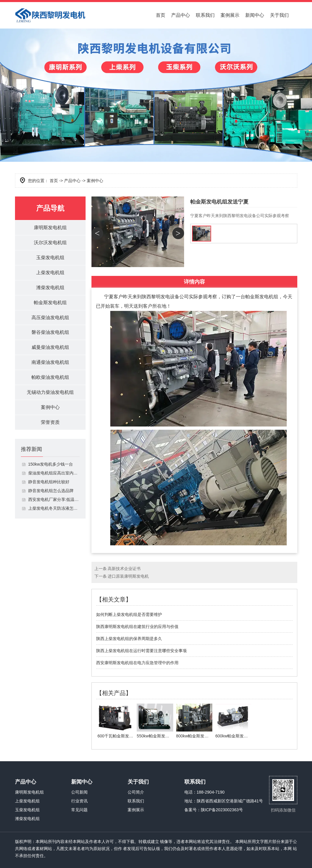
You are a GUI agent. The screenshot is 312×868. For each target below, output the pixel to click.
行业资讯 (79, 801)
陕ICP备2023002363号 (222, 810)
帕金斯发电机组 (50, 303)
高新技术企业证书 (124, 569)
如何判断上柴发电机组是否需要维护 (129, 614)
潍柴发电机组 (50, 288)
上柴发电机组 (50, 273)
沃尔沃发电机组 (50, 243)
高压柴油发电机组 (50, 318)
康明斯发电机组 (50, 228)
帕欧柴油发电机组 (50, 378)
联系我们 (205, 15)
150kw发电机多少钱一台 (51, 464)
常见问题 (79, 810)
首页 (161, 15)
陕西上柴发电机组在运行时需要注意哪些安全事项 (141, 651)
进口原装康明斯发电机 (128, 576)
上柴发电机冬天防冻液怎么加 (54, 509)
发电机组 (269, 297)
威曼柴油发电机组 (50, 348)
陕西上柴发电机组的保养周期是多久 (129, 639)
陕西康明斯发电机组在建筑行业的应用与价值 (137, 627)
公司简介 (136, 792)
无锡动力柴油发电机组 (50, 393)
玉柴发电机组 (50, 258)
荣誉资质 (50, 423)
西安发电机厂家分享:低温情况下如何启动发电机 (54, 500)
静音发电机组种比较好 (49, 482)
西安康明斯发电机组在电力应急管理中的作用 (137, 663)
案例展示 (230, 15)
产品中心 (181, 15)
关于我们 (279, 15)
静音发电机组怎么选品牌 (51, 491)
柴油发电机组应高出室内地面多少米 (54, 473)
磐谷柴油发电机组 (50, 333)
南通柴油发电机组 (50, 363)
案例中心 (50, 408)
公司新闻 (79, 792)
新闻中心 (255, 15)
